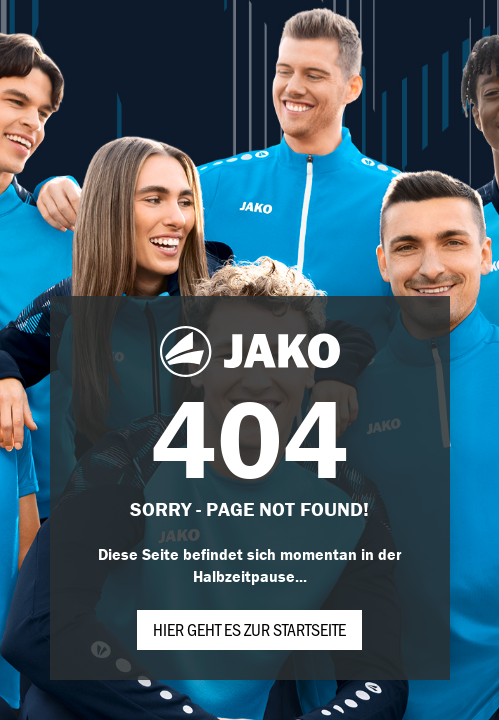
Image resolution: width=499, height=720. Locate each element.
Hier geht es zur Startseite (249, 629)
